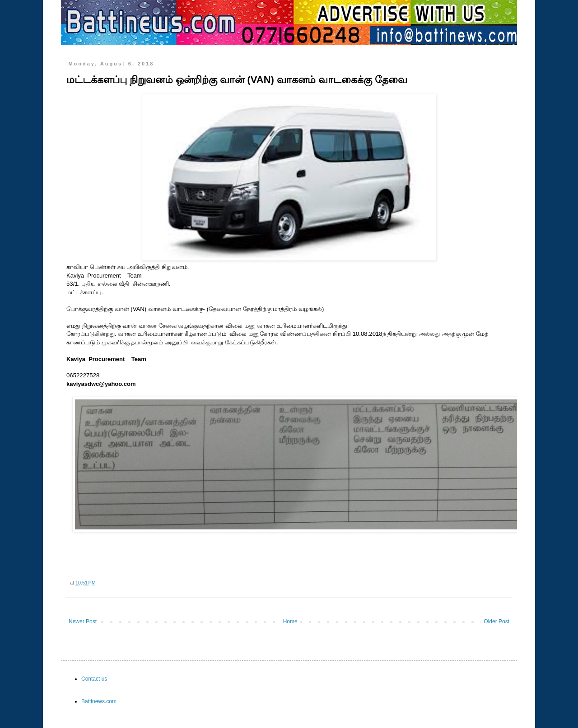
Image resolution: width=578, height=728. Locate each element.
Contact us (94, 679)
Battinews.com (99, 701)
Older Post (496, 621)
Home (290, 621)
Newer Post (83, 621)
